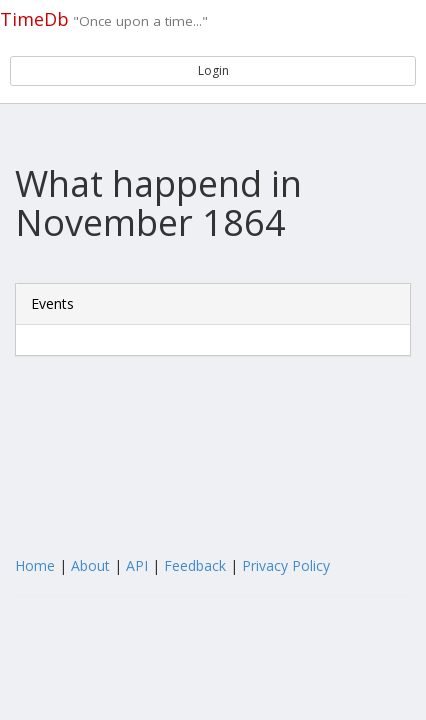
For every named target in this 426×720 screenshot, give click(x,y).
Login (213, 70)
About (90, 565)
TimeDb (34, 19)
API (137, 565)
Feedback (195, 565)
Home (35, 565)
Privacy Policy (286, 565)
